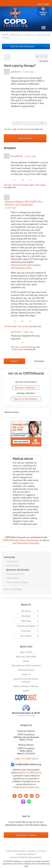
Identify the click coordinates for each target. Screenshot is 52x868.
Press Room (26, 616)
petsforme (16, 72)
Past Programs (26, 636)
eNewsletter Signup (26, 835)
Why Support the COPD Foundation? (26, 666)
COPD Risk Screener (26, 670)
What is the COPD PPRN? (26, 657)
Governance (26, 631)
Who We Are (26, 611)
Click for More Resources (22, 46)
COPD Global (26, 621)
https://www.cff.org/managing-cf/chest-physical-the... (26, 266)
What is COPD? (26, 652)
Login (46, 4)
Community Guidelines (25, 854)
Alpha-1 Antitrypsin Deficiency (26, 686)
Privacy (42, 851)
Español (26, 691)
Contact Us (26, 674)
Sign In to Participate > (26, 399)
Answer (14, 361)
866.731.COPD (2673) (31, 773)
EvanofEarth (17, 156)
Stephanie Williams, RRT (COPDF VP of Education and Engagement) (24, 203)
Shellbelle (8, 326)
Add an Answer (25, 138)
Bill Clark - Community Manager (17, 185)
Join (40, 4)
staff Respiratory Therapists (26, 543)
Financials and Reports (26, 626)
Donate (43, 12)
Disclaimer (32, 851)
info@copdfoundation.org (26, 787)
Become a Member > (26, 388)
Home (5, 35)
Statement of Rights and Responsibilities (26, 857)
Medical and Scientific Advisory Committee (26, 680)
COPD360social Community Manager (21, 540)
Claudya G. (8, 129)
